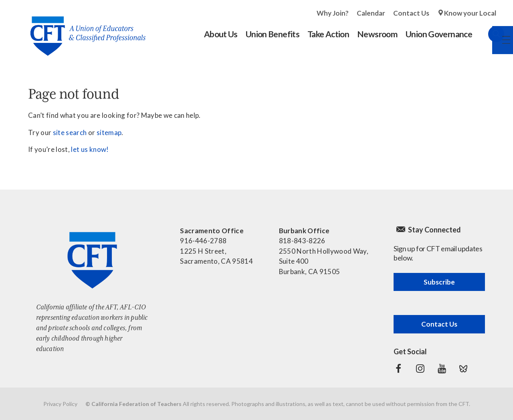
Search (488, 34)
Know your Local (470, 13)
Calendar (371, 13)
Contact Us (411, 13)
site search (70, 132)
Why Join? (333, 13)
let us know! (90, 149)
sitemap (109, 132)
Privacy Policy (60, 404)
